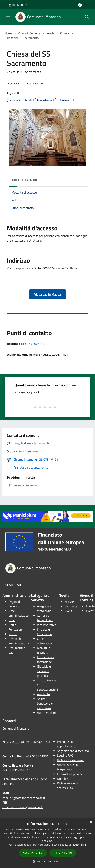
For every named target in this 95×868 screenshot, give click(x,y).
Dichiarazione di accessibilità (67, 785)
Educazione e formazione (46, 659)
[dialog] (47, 843)
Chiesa (65, 33)
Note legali (64, 779)
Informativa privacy (70, 774)
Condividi (16, 84)
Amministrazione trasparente (68, 767)
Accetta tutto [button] (33, 853)
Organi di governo (15, 604)
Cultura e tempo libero (45, 618)
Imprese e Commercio (44, 632)
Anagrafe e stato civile (44, 609)
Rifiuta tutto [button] (63, 853)
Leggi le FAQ (65, 755)
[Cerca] (87, 17)
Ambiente (43, 694)
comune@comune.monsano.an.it (24, 798)
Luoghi (50, 33)
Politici (13, 634)
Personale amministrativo (19, 641)
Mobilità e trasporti (44, 650)
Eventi (90, 611)
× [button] (91, 822)
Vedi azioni (36, 84)
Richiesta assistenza (70, 760)
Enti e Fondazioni (16, 627)
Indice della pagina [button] (25, 180)
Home (8, 33)
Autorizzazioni (46, 713)
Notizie (69, 602)
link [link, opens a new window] (85, 845)
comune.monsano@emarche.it (23, 807)
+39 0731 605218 (33, 344)
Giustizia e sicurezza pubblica (44, 671)
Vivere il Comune (29, 33)
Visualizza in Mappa (47, 294)
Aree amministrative (19, 613)
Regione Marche (16, 5)
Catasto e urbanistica (44, 641)
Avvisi (69, 611)
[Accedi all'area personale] (80, 5)
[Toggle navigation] (8, 17)
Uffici (12, 620)
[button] (47, 861)
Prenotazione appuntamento (67, 744)
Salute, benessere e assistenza (45, 703)
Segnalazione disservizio (73, 751)
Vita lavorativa (47, 625)
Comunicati (72, 606)
